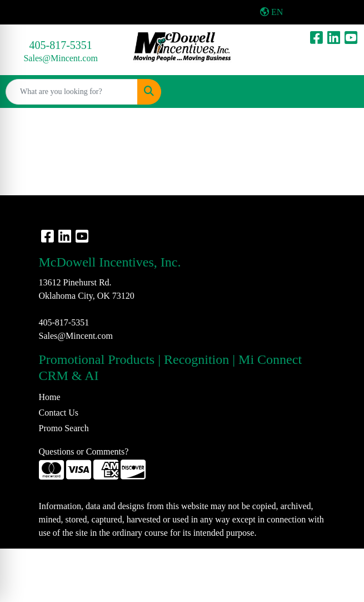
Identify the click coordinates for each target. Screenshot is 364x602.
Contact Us (59, 413)
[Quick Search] (72, 92)
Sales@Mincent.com (60, 58)
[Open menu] (342, 92)
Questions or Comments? (84, 452)
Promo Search (64, 428)
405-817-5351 (61, 45)
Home (50, 397)
